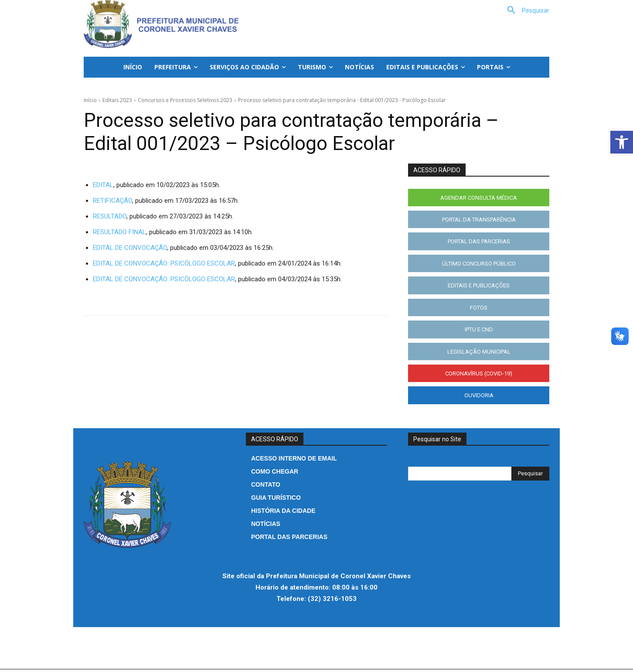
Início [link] (90, 100)
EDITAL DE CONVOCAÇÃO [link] (130, 248)
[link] (622, 142)
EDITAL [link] (103, 185)
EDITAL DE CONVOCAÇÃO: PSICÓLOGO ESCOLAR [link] (164, 263)
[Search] (530, 476)
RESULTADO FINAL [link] (119, 232)
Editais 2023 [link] (117, 100)
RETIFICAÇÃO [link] (112, 201)
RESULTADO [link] (110, 216)
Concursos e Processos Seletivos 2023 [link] (185, 100)
